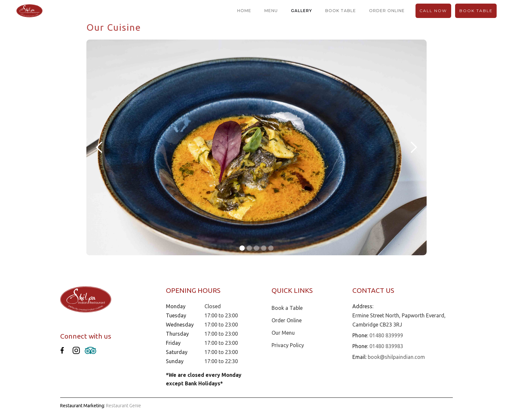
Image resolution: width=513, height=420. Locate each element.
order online (387, 11)
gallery (301, 11)
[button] (99, 147)
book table (341, 11)
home (244, 11)
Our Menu (283, 333)
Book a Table (287, 308)
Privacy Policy (288, 345)
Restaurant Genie (124, 406)
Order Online (287, 320)
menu (271, 11)
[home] (29, 11)
